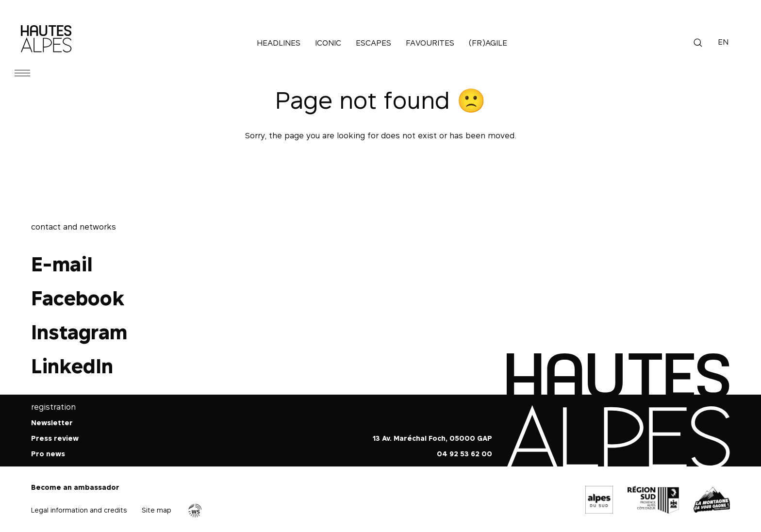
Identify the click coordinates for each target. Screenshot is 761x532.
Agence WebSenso (195, 511)
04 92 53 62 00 (464, 454)
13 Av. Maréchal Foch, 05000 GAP (432, 438)
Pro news (48, 454)
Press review (55, 438)
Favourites (430, 43)
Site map (157, 510)
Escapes (373, 43)
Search (698, 43)
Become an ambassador (75, 487)
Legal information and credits (79, 510)
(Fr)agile (488, 43)
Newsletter (52, 423)
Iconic (328, 43)
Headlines (279, 43)
